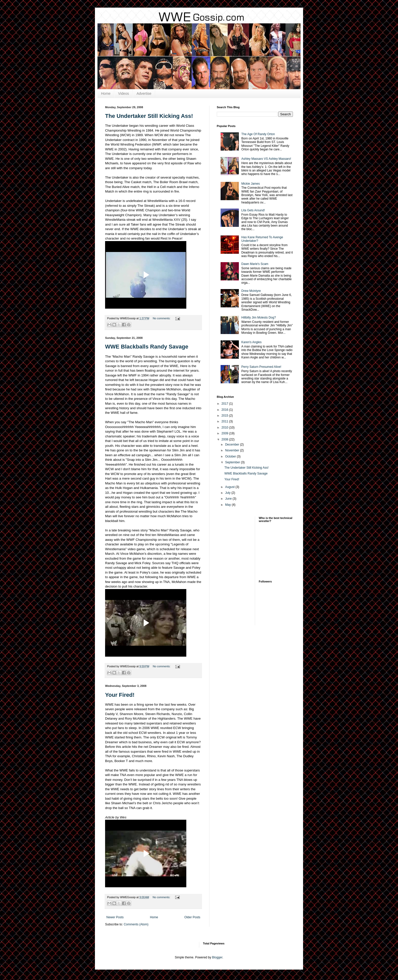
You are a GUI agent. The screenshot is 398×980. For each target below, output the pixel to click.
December (233, 445)
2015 (225, 416)
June (229, 499)
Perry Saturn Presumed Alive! (261, 367)
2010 (225, 428)
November (233, 450)
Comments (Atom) (136, 924)
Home (106, 93)
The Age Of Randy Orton (258, 134)
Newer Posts (115, 917)
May (228, 505)
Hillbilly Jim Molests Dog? (259, 318)
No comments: (162, 318)
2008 (225, 439)
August (230, 487)
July (228, 493)
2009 (225, 433)
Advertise (144, 93)
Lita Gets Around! (253, 210)
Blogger (217, 957)
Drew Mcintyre (251, 291)
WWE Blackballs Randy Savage (147, 347)
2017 (225, 404)
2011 (225, 421)
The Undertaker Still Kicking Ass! (149, 116)
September (233, 462)
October (231, 456)
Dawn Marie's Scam (255, 264)
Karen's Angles (252, 342)
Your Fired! (120, 695)
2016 (225, 410)
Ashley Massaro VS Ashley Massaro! (266, 159)
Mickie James (251, 184)
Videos (123, 93)
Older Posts (192, 917)
